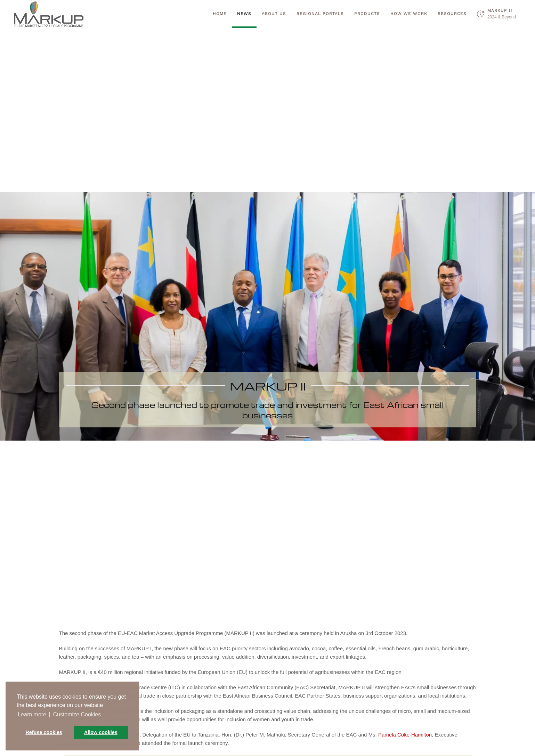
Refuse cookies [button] (44, 732)
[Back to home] (49, 14)
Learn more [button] (32, 714)
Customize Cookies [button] (77, 714)
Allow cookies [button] (101, 732)
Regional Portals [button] (320, 14)
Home (220, 14)
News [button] (244, 14)
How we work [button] (409, 14)
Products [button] (367, 14)
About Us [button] (274, 14)
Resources (452, 14)
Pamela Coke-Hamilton (405, 735)
